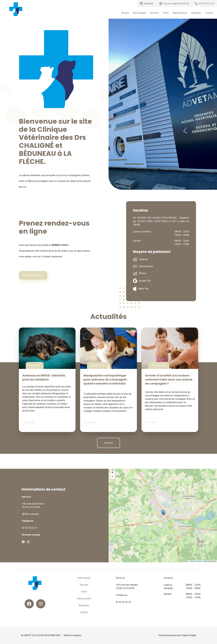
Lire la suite (28, 422)
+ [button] (112, 473)
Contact (209, 13)
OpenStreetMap (202, 561)
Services (154, 13)
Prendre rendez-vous (33, 275)
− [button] (112, 477)
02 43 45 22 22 (29, 528)
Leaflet (191, 561)
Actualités (196, 13)
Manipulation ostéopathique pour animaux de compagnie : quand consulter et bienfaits (106, 379)
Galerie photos (180, 13)
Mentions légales (72, 635)
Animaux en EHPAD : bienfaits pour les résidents (44, 377)
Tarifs (166, 13)
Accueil (125, 13)
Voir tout (108, 443)
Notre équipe (139, 13)
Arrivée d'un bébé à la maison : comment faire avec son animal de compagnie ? (169, 379)
